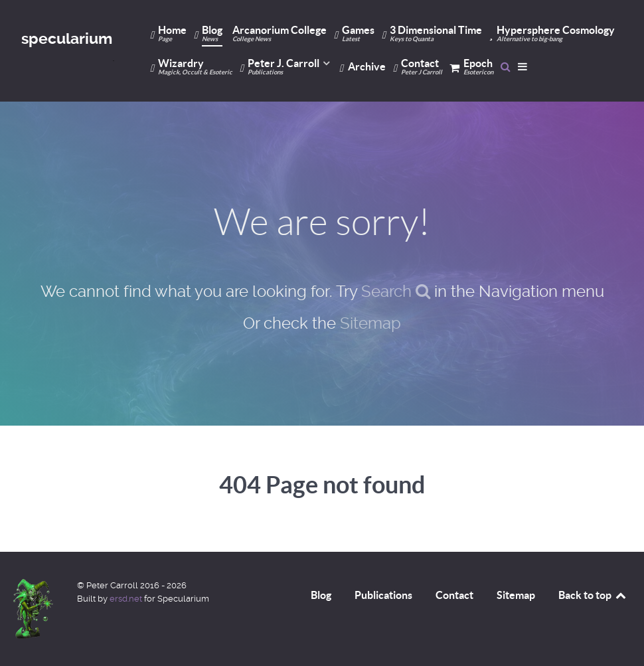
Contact (454, 595)
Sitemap (370, 323)
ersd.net (126, 599)
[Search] (506, 66)
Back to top (593, 595)
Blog (321, 595)
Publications (383, 595)
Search (396, 291)
